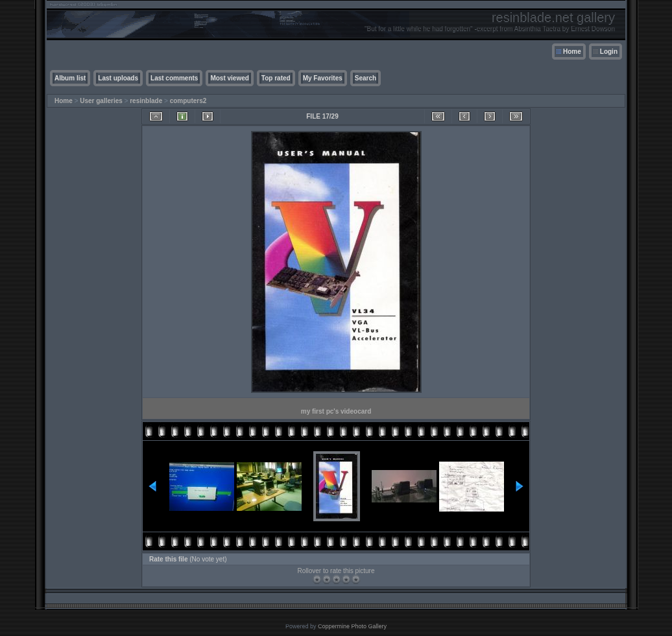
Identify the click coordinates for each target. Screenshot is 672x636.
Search (366, 78)
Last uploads (118, 78)
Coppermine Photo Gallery (352, 626)
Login (609, 52)
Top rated (276, 78)
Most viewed (229, 78)
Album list (70, 78)
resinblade (146, 101)
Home (572, 52)
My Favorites (323, 78)
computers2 (188, 101)
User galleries (101, 101)
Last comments (174, 78)
